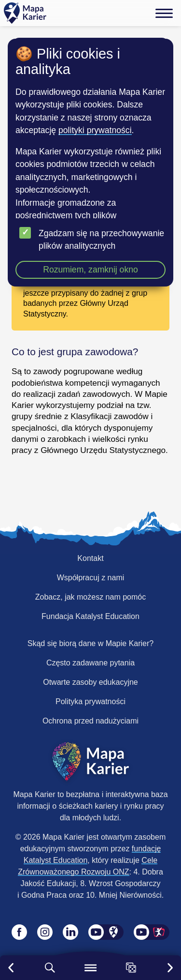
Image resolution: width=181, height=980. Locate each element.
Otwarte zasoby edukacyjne (90, 682)
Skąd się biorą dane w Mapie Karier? (90, 643)
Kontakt (90, 558)
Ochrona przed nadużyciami (90, 721)
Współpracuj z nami (91, 578)
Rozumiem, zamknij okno (90, 270)
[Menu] (164, 13)
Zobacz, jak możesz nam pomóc (90, 597)
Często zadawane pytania (90, 663)
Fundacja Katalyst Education (90, 616)
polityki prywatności (95, 130)
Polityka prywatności (90, 701)
